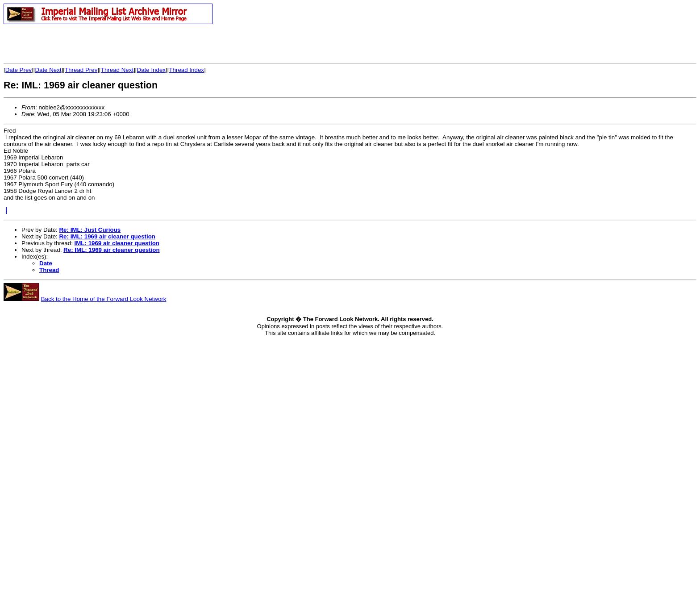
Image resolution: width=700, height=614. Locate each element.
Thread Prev (81, 70)
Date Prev (19, 70)
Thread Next (117, 70)
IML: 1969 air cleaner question (117, 243)
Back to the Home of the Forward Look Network (104, 299)
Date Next (48, 70)
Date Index (151, 70)
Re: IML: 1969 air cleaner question (107, 236)
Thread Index (186, 70)
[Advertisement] (108, 43)
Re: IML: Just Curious (90, 230)
